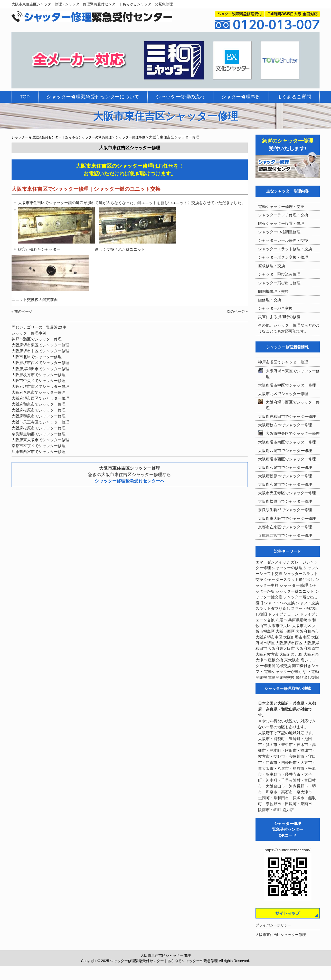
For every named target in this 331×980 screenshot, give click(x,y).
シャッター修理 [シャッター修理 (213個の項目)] (294, 585)
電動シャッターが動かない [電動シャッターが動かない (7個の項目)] (287, 672)
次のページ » (237, 311)
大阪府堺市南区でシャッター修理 (40, 386)
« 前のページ (22, 311)
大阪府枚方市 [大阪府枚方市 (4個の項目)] (267, 654)
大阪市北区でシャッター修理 (37, 357)
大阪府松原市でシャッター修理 (39, 410)
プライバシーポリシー (273, 925)
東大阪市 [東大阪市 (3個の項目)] (292, 660)
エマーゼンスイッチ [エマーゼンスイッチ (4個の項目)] (273, 562)
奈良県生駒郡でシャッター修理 (39, 434)
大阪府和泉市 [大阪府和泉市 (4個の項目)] (307, 631)
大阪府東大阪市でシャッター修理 (40, 440)
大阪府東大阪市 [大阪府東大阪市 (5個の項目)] (281, 649)
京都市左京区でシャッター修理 (39, 446)
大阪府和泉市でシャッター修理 (39, 404)
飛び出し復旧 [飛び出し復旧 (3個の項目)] (307, 678)
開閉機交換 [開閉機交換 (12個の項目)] (281, 666)
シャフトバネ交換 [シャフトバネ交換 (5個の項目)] (279, 603)
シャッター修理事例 (29, 333)
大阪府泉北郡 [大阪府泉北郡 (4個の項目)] (291, 654)
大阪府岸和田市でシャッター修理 (40, 369)
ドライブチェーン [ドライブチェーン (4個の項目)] (283, 614)
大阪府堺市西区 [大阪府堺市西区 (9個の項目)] (289, 643)
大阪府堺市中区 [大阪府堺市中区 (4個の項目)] (269, 637)
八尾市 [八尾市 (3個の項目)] (281, 620)
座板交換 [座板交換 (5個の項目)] (276, 660)
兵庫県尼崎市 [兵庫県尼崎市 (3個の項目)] (300, 620)
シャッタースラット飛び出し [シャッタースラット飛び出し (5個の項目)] (289, 580)
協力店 (288, 810)
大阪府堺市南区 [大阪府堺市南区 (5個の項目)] (297, 637)
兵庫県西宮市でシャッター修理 (39, 452)
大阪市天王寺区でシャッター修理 (40, 422)
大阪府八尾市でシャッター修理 (39, 392)
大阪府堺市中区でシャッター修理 (40, 351)
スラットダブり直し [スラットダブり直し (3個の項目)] (273, 609)
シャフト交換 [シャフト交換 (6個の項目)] (307, 603)
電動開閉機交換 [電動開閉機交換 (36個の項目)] (281, 677)
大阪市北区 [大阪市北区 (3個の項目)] (302, 626)
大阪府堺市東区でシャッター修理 (40, 345)
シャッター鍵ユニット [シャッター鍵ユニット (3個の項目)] (295, 591)
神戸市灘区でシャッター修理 (37, 339)
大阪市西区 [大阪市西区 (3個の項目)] (285, 631)
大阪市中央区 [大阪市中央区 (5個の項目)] (279, 626)
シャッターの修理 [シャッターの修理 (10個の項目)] (287, 568)
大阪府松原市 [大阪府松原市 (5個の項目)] (307, 649)
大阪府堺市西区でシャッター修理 (40, 363)
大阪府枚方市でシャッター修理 (39, 375)
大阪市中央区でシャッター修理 (39, 381)
